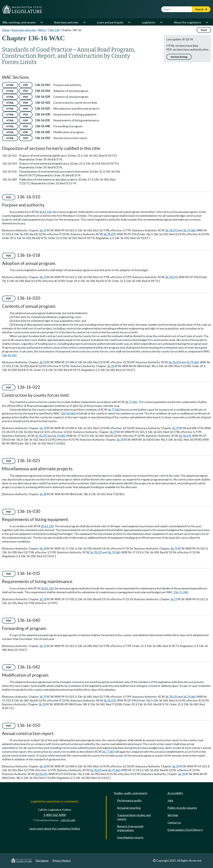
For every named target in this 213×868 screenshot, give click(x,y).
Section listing (179, 57)
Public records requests (182, 808)
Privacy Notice (62, 861)
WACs (42, 30)
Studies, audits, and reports (131, 793)
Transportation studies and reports (134, 817)
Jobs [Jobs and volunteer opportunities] (170, 800)
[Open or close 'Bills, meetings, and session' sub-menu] (41, 22)
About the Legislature (187, 22)
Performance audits (129, 800)
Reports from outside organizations (130, 828)
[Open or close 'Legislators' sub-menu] (161, 22)
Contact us (174, 822)
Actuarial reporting (129, 808)
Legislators (149, 22)
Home (6, 30)
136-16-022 (9, 355)
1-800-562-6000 (55, 815)
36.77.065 (131, 402)
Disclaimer (42, 861)
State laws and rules (66, 22)
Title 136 (54, 30)
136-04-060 (68, 413)
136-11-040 (181, 592)
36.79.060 (189, 230)
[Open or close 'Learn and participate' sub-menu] (129, 22)
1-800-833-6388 (68, 820)
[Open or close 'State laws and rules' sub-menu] (84, 22)
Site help (173, 815)
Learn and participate (110, 22)
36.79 (43, 230)
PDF (26, 85)
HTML (10, 85)
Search (201, 9)
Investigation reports (130, 837)
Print (204, 30)
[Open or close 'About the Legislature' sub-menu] (207, 22)
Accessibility (175, 793)
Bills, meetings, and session (19, 22)
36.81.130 (45, 212)
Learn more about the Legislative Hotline (55, 828)
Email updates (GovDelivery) (185, 830)
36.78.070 (171, 230)
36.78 (43, 362)
